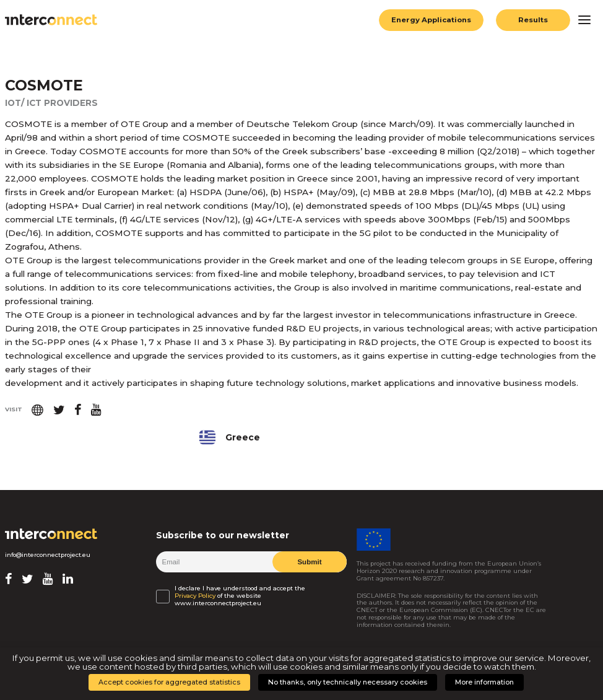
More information (484, 682)
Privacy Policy (195, 596)
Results (533, 20)
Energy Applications (430, 20)
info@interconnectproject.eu (48, 555)
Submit (310, 562)
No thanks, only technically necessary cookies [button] (348, 682)
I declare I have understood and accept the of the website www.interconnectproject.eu (240, 596)
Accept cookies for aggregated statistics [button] (169, 682)
